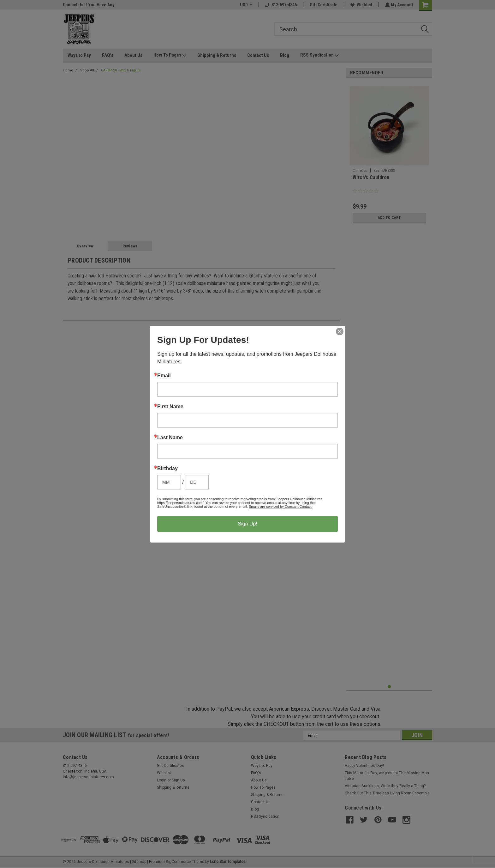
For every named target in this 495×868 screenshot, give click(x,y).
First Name (170, 407)
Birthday (167, 469)
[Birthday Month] (169, 482)
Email (164, 376)
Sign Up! (247, 524)
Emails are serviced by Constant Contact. (281, 507)
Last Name (170, 438)
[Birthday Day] (197, 482)
